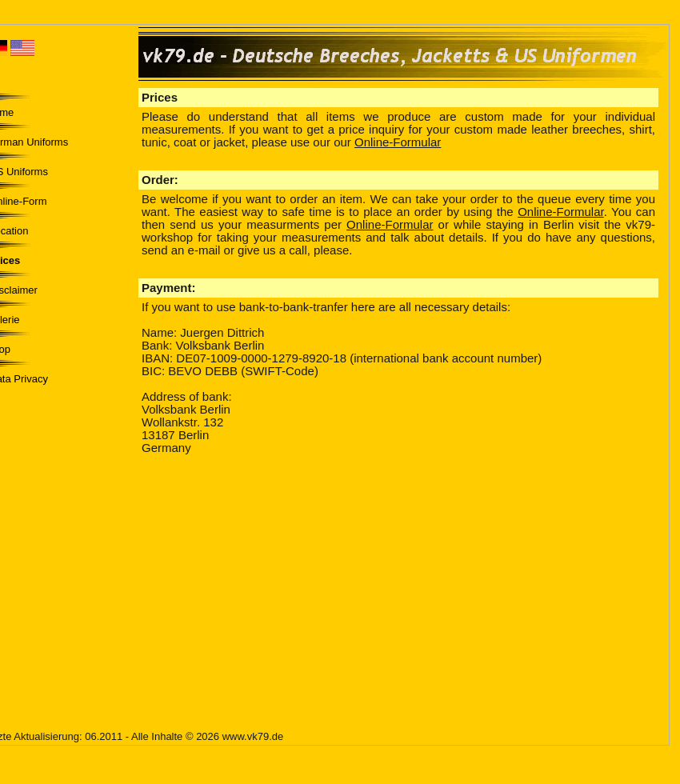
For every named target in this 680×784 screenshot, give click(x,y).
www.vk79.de (253, 736)
